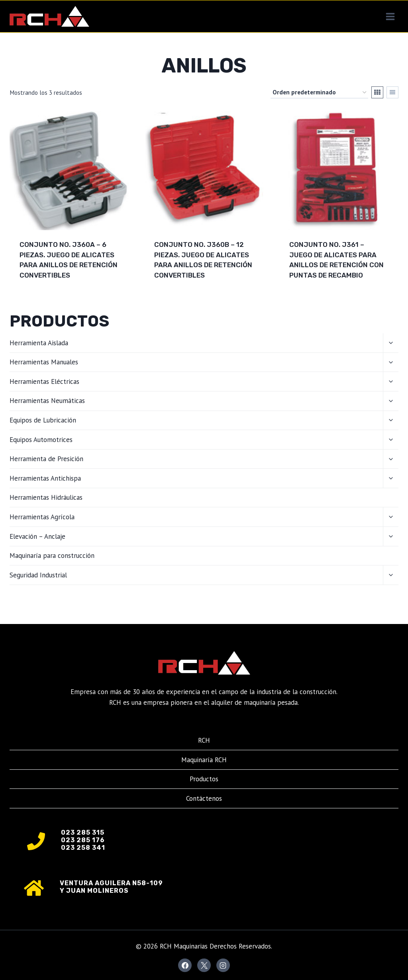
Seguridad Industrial (38, 575)
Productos (204, 779)
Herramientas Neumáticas (47, 401)
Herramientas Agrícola (42, 517)
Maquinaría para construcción (52, 556)
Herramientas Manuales (44, 362)
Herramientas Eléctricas (44, 381)
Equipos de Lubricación (43, 420)
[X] (204, 965)
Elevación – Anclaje (37, 536)
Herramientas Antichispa (45, 478)
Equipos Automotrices (41, 440)
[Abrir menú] (390, 16)
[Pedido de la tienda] (319, 92)
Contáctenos (204, 798)
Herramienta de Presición (46, 459)
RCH (204, 740)
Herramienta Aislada (39, 343)
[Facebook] (185, 965)
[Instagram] (223, 965)
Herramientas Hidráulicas (46, 497)
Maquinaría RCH (204, 760)
